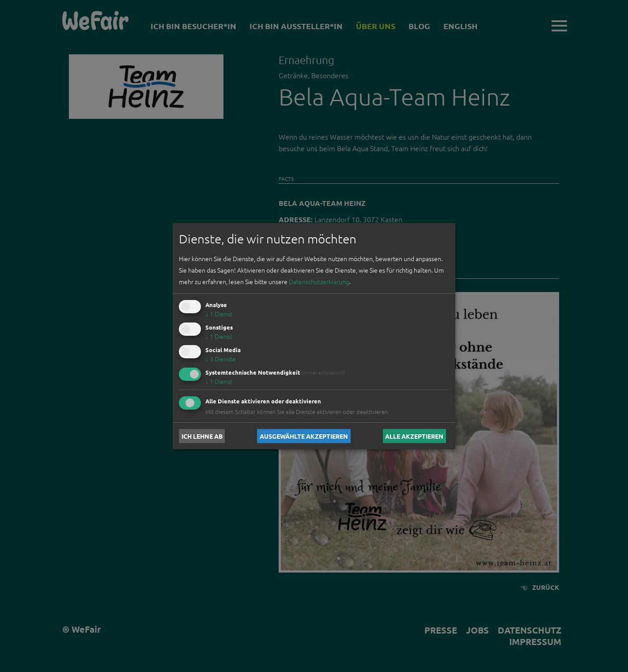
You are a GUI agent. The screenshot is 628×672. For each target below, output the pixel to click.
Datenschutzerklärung (319, 281)
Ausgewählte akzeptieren (304, 436)
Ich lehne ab (202, 436)
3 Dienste (221, 359)
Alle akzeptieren (414, 436)
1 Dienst (219, 314)
